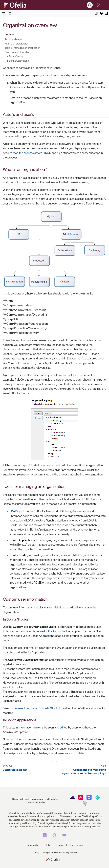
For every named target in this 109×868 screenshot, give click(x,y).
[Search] (90, 5)
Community (32, 845)
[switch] (99, 5)
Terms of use (76, 845)
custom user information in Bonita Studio (33, 708)
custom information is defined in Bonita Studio (37, 631)
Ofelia (47, 845)
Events (60, 845)
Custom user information (17, 52)
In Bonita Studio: (15, 56)
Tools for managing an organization (22, 48)
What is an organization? (17, 44)
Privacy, (62, 853)
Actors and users (13, 39)
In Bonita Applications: (18, 61)
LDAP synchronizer (21, 511)
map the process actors (28, 153)
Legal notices (72, 853)
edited (64, 727)
